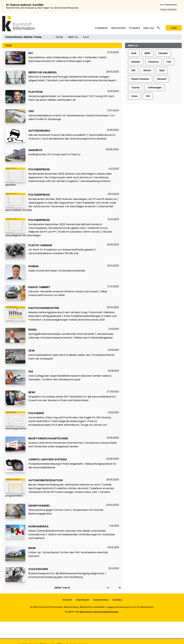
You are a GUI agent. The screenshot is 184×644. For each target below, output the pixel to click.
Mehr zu (73, 37)
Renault (162, 79)
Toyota (135, 88)
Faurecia (153, 62)
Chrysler (163, 53)
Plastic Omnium (140, 79)
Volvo (134, 96)
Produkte (135, 28)
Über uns (149, 28)
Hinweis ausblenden (168, 9)
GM (133, 70)
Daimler (136, 62)
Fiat (169, 62)
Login (174, 28)
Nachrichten (119, 28)
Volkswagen (155, 88)
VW (148, 96)
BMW (147, 53)
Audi (134, 53)
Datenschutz (101, 600)
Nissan (147, 70)
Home (59, 37)
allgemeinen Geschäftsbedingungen (99, 612)
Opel (162, 70)
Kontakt (67, 600)
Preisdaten (101, 28)
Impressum (83, 600)
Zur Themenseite (169, 5)
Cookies (117, 600)
